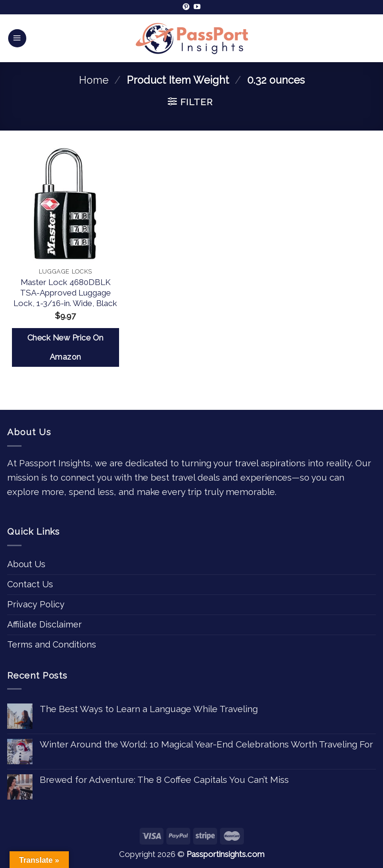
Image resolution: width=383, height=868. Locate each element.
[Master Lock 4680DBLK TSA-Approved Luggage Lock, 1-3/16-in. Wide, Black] (66, 203)
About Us (26, 564)
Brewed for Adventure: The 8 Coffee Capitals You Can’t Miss (164, 780)
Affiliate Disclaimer (44, 624)
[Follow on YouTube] (197, 7)
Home (94, 80)
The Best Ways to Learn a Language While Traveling (149, 709)
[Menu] (17, 38)
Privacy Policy (36, 604)
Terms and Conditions (52, 644)
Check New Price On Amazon (66, 347)
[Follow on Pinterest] (186, 7)
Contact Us (30, 584)
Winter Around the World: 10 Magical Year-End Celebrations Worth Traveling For (206, 744)
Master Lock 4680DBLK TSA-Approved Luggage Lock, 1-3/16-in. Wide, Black (65, 293)
